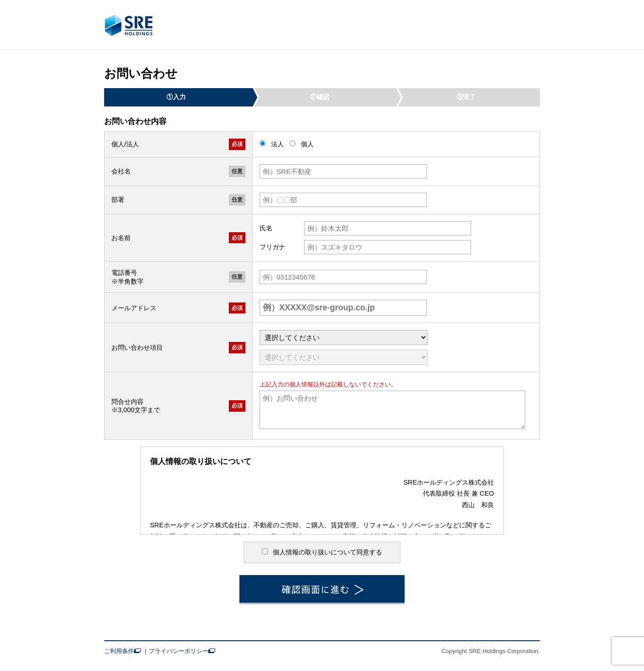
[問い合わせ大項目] (344, 338)
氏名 (266, 228)
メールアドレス (134, 308)
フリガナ (272, 247)
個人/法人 (125, 144)
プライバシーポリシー (182, 651)
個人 (302, 144)
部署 (118, 200)
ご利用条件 (122, 651)
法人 (273, 144)
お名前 (121, 238)
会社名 (121, 171)
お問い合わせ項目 (137, 347)
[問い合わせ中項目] (344, 357)
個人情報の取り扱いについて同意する (322, 552)
